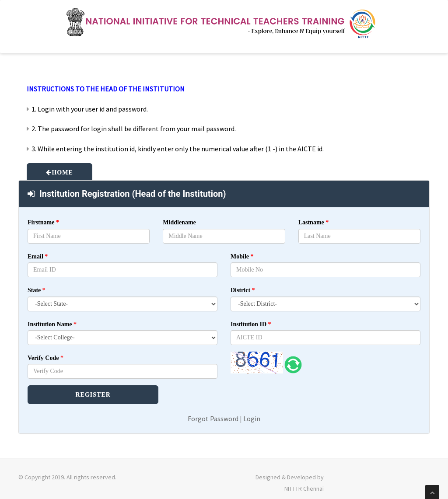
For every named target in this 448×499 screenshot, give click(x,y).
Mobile (242, 256)
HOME (62, 173)
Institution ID (251, 324)
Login (252, 419)
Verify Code (45, 358)
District (243, 290)
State (37, 290)
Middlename (179, 222)
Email (38, 256)
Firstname (43, 222)
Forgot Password (213, 419)
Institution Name (52, 324)
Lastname (314, 222)
